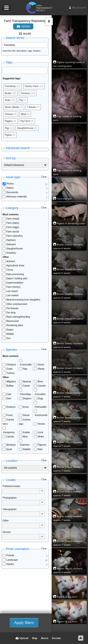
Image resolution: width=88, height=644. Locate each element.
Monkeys (11, 445)
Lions (40, 432)
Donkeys (11, 407)
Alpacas (27, 382)
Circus (10, 270)
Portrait (10, 555)
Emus (26, 407)
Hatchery (11, 240)
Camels (42, 386)
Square (10, 564)
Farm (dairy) (13, 223)
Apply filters (24, 623)
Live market (12, 295)
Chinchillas (25, 394)
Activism (11, 261)
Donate (56, 638)
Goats (10, 369)
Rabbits (27, 449)
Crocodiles (40, 394)
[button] (42, 491)
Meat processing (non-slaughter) (23, 300)
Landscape (12, 560)
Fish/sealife (40, 407)
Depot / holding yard (17, 278)
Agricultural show (15, 266)
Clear (44, 177)
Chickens (11, 365)
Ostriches (25, 445)
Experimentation (15, 283)
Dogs (40, 398)
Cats (9, 394)
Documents (12, 192)
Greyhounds (41, 415)
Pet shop (11, 313)
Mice (25, 437)
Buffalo (10, 386)
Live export (12, 291)
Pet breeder (12, 308)
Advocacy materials (17, 197)
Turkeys (10, 373)
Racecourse (13, 321)
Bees (40, 382)
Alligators (11, 382)
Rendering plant (15, 325)
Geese (26, 415)
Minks (41, 437)
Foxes (10, 415)
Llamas (10, 437)
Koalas (26, 432)
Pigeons (42, 445)
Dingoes (27, 398)
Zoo (8, 338)
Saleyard (11, 244)
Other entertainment (17, 304)
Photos (10, 184)
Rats (40, 449)
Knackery (11, 253)
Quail (9, 449)
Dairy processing (15, 274)
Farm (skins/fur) (15, 236)
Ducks (41, 365)
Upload (23, 26)
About (45, 638)
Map (35, 638)
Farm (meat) (13, 219)
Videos (10, 188)
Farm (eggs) (13, 227)
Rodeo (10, 330)
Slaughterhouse (15, 249)
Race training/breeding (18, 317)
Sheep (41, 369)
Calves (26, 386)
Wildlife (10, 334)
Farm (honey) (13, 287)
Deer (9, 398)
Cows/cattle (26, 365)
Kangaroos (9, 432)
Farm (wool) (13, 232)
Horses (41, 424)
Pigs (25, 369)
